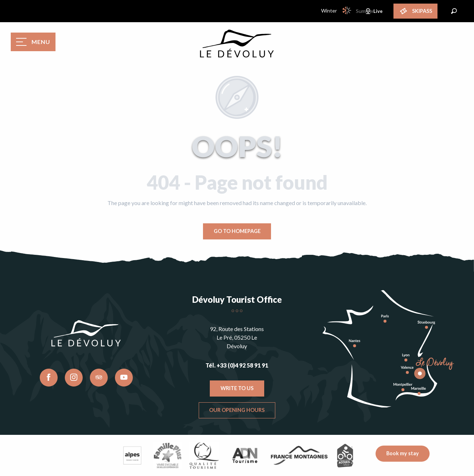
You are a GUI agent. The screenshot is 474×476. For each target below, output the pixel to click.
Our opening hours (237, 410)
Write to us (237, 388)
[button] (454, 11)
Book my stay (403, 453)
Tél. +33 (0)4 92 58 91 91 (237, 365)
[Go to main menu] (33, 42)
